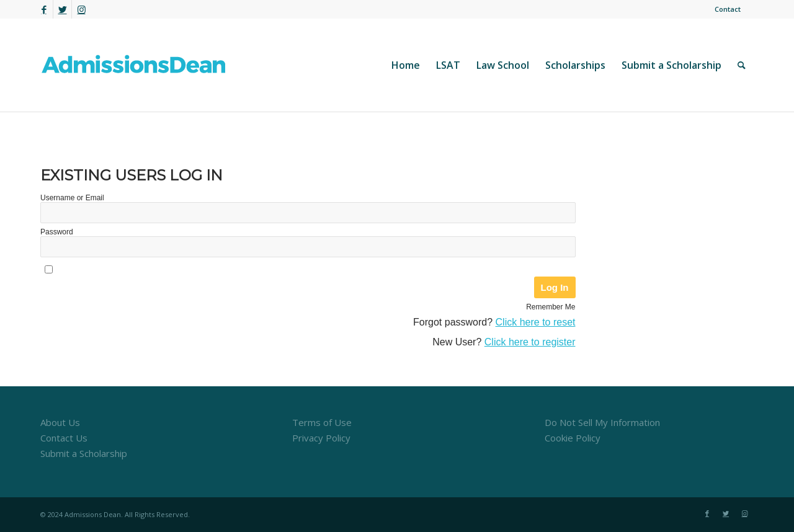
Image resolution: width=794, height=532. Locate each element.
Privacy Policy (321, 438)
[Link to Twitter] (62, 9)
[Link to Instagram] (81, 9)
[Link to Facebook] (44, 9)
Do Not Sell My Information (602, 422)
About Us (60, 422)
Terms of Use (322, 422)
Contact (728, 9)
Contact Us (64, 438)
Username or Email (72, 198)
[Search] (742, 65)
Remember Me (551, 307)
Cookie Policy (573, 438)
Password (57, 232)
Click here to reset (536, 322)
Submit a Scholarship (84, 453)
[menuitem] (725, 9)
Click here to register (530, 342)
